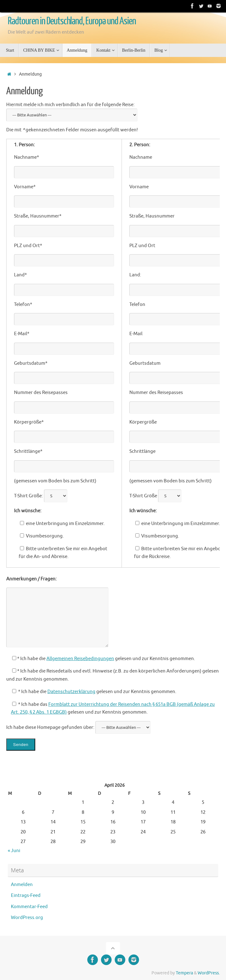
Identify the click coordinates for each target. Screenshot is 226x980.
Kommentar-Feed (29, 907)
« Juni (14, 851)
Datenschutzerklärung (71, 692)
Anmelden (22, 885)
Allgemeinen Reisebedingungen (80, 659)
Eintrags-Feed (26, 896)
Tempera (184, 973)
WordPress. (209, 973)
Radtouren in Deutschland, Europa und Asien (72, 21)
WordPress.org (27, 918)
